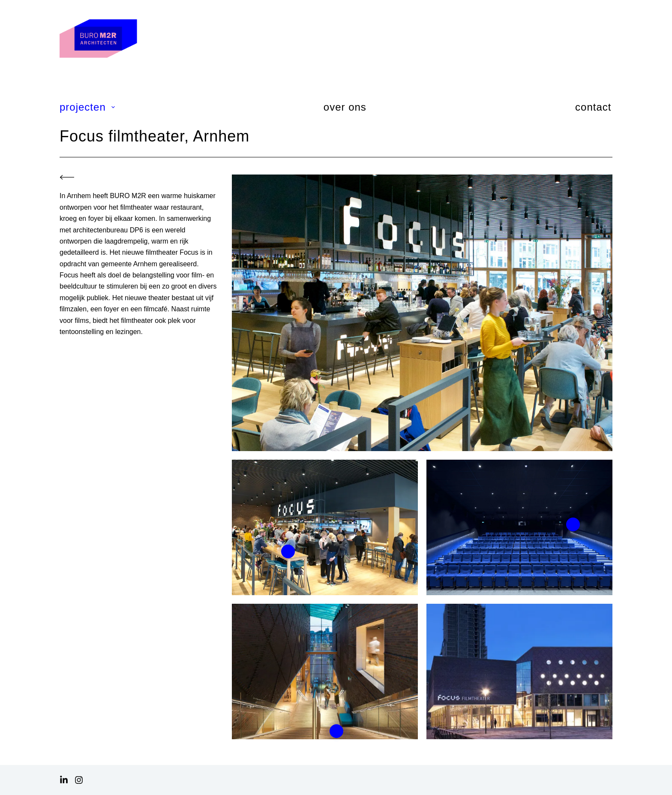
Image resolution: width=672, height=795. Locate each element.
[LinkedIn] (64, 780)
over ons (345, 107)
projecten (88, 107)
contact (593, 107)
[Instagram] (79, 780)
